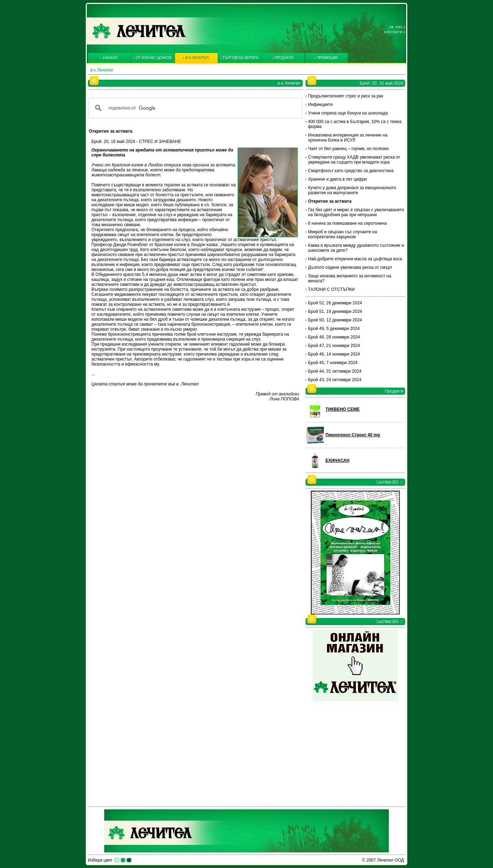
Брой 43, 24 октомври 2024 (335, 380)
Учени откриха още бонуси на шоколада (348, 113)
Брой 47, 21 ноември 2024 (334, 346)
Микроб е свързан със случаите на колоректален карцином (343, 234)
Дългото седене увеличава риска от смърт (350, 267)
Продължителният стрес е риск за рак (346, 96)
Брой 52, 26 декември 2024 (335, 303)
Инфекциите (320, 105)
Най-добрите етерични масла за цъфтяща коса (355, 259)
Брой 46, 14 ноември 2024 (334, 354)
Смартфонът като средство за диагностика (351, 171)
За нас (396, 27)
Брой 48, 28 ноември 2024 (334, 337)
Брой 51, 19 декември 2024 (335, 311)
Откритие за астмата (330, 201)
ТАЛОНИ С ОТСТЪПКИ (331, 289)
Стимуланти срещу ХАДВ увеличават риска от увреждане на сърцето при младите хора (354, 160)
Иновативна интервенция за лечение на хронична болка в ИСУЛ (348, 138)
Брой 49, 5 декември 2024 (334, 329)
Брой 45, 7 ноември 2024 (333, 363)
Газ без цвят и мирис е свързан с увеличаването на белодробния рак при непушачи (356, 212)
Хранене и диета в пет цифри (337, 179)
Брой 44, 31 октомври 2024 (335, 371)
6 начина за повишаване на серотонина (347, 223)
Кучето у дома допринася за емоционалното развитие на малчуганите (352, 190)
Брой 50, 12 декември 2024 (335, 320)
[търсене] (194, 108)
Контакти (393, 32)
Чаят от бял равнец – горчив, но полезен (348, 149)
